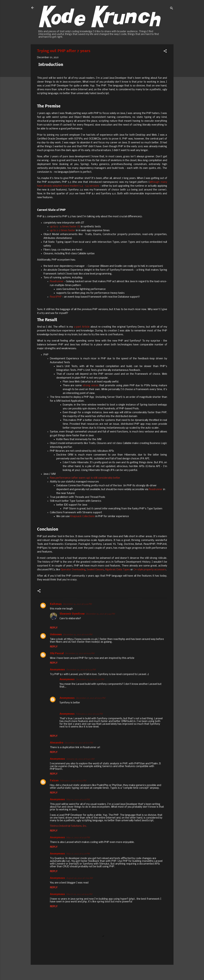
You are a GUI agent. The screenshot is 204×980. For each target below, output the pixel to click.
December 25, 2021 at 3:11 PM (90, 680)
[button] (165, 52)
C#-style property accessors (150, 570)
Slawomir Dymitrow (72, 614)
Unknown (56, 635)
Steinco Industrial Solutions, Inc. (68, 826)
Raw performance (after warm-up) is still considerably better (85, 478)
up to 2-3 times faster (63, 230)
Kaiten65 (56, 604)
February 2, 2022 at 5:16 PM (89, 714)
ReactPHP (56, 297)
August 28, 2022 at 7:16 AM (79, 878)
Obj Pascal (57, 653)
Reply (54, 628)
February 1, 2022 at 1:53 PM (73, 781)
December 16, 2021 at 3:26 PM (77, 604)
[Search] (172, 9)
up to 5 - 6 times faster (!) (65, 227)
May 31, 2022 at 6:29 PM (78, 854)
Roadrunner (57, 281)
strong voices (91, 386)
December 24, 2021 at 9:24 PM (81, 670)
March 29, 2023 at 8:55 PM (79, 894)
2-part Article (82, 327)
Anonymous (67, 698)
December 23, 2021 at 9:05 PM (80, 654)
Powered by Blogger (102, 972)
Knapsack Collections (82, 516)
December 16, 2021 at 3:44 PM (100, 614)
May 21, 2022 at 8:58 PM (78, 838)
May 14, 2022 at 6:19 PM (78, 800)
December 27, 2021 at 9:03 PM (91, 698)
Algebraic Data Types (117, 570)
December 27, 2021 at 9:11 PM (79, 743)
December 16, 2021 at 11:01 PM (78, 635)
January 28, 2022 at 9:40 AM (80, 759)
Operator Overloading (73, 570)
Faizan (54, 781)
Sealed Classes (95, 570)
